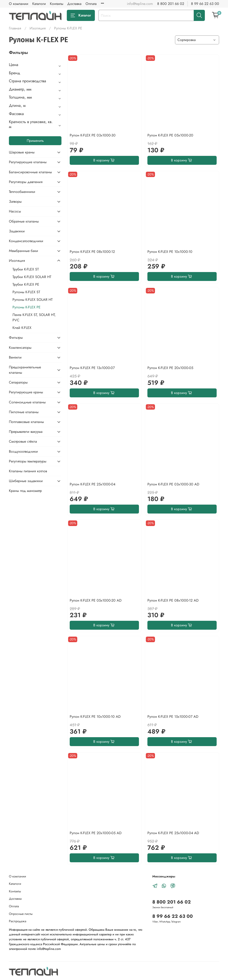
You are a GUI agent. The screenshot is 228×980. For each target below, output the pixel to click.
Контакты (57, 4)
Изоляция (38, 28)
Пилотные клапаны (24, 412)
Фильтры (16, 337)
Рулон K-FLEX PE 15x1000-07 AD (173, 717)
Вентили (15, 357)
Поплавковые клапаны (26, 422)
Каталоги (39, 4)
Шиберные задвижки (26, 481)
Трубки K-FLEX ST (26, 269)
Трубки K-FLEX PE (26, 284)
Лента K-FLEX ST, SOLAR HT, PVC (34, 317)
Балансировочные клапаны (30, 172)
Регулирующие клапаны (28, 162)
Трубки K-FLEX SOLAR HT (32, 277)
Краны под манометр (25, 491)
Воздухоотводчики (23, 451)
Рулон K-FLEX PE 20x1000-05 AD (96, 833)
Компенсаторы (20, 348)
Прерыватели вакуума (26, 432)
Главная (15, 28)
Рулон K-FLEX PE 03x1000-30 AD (173, 484)
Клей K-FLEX (22, 328)
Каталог (81, 15)
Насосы (15, 211)
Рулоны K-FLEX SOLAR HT (33, 300)
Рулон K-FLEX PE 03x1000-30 (93, 135)
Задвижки (17, 231)
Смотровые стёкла (23, 441)
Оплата (91, 4)
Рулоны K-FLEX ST (26, 292)
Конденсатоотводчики (26, 241)
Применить (35, 141)
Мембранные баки (23, 251)
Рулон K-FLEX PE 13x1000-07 (92, 368)
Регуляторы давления (26, 182)
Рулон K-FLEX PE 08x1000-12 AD (173, 600)
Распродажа (18, 921)
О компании (19, 4)
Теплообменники (22, 192)
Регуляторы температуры (28, 461)
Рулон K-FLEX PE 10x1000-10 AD (95, 717)
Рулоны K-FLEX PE (26, 307)
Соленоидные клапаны (27, 402)
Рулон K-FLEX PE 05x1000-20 (170, 135)
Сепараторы (18, 382)
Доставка (74, 4)
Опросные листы (21, 914)
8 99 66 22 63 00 (205, 4)
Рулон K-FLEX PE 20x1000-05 (170, 368)
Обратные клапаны (24, 221)
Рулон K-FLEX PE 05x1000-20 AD (96, 600)
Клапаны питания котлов (28, 471)
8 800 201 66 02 (171, 4)
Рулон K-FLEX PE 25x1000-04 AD (173, 833)
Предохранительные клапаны (25, 370)
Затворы (15, 201)
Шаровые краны (22, 152)
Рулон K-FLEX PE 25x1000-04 (93, 484)
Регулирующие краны (26, 392)
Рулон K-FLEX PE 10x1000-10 (170, 252)
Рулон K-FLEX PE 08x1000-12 (92, 252)
